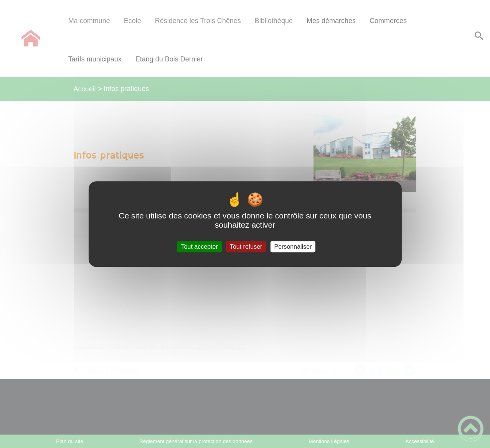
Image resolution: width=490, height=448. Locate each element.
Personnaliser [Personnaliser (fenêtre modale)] (293, 247)
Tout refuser (246, 247)
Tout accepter (200, 247)
